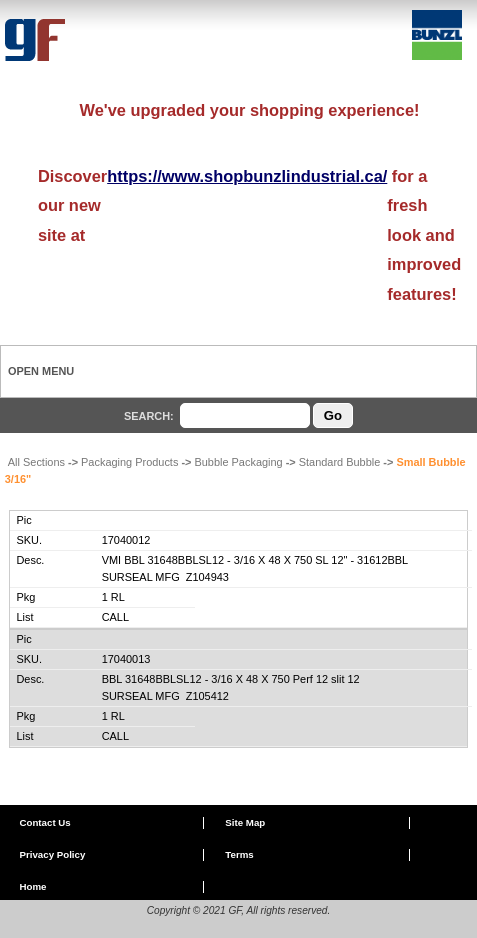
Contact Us (44, 822)
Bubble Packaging (238, 462)
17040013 (126, 659)
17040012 (126, 540)
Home (32, 886)
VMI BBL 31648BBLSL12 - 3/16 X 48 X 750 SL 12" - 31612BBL (255, 560)
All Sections (36, 462)
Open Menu (41, 371)
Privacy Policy (52, 854)
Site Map (245, 822)
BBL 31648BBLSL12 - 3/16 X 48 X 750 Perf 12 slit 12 (231, 679)
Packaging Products (129, 462)
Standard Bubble (340, 462)
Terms (239, 854)
